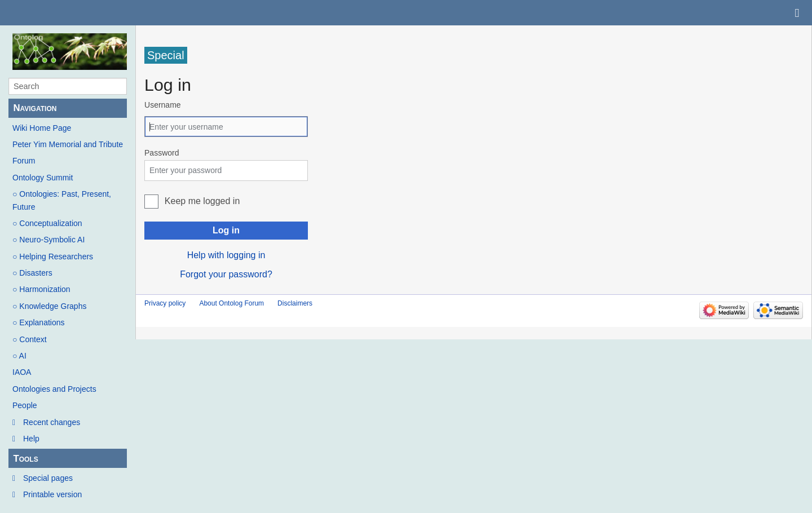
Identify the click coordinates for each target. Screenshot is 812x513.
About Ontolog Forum (231, 303)
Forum (24, 161)
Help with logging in (226, 255)
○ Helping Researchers (53, 256)
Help (31, 439)
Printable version (52, 494)
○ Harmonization (41, 289)
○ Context (30, 339)
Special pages (48, 478)
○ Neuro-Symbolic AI (48, 240)
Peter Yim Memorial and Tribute (68, 144)
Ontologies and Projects (54, 389)
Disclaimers (295, 303)
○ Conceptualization (47, 223)
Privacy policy (165, 303)
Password (162, 153)
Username (163, 105)
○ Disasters (32, 273)
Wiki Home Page (42, 128)
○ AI (19, 356)
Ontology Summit (43, 178)
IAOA (22, 372)
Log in (226, 230)
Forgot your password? (226, 274)
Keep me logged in (202, 201)
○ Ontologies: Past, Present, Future (62, 200)
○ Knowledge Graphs (49, 306)
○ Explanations (39, 322)
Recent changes (52, 422)
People (25, 405)
